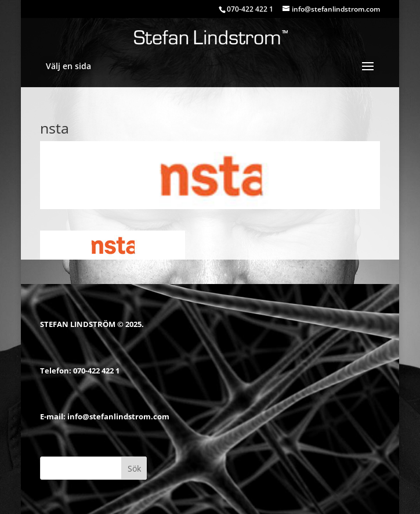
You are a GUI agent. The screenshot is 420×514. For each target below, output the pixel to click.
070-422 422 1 (96, 371)
